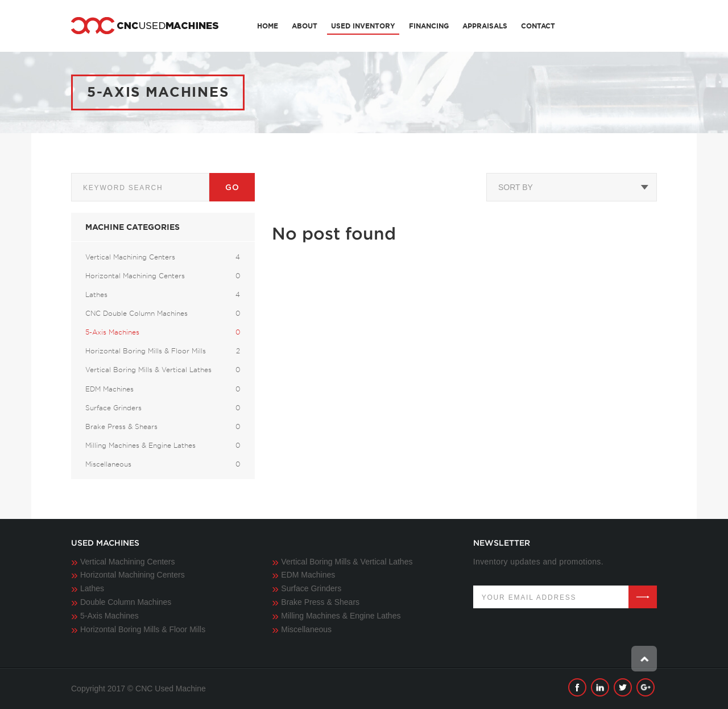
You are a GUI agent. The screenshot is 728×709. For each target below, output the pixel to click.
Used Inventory (363, 26)
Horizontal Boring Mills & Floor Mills (143, 629)
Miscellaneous (306, 629)
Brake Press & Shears (320, 602)
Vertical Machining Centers (128, 562)
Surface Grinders (311, 588)
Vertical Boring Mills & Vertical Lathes (347, 562)
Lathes (92, 588)
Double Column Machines (126, 602)
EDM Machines (308, 575)
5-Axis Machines (109, 616)
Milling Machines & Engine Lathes (341, 616)
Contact (538, 26)
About (305, 26)
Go (232, 187)
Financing (429, 26)
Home (268, 26)
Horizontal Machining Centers (133, 575)
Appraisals (485, 26)
